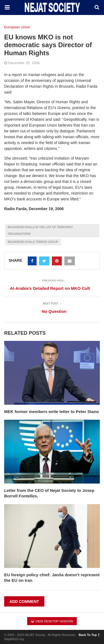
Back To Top (89, 635)
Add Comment (24, 602)
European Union (17, 27)
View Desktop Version (52, 621)
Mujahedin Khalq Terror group (33, 242)
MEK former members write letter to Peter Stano (52, 412)
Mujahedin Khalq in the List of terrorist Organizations (40, 231)
